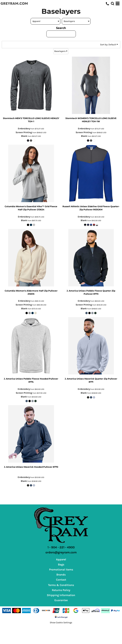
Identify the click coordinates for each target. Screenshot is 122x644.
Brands (61, 575)
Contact (61, 580)
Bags (61, 564)
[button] (112, 3)
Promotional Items (61, 570)
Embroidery (24, 129)
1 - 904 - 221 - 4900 (61, 547)
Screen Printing (24, 132)
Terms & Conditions (61, 585)
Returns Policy (61, 590)
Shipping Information (61, 595)
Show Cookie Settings (61, 622)
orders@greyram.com (61, 552)
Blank (24, 136)
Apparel (61, 559)
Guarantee (61, 600)
